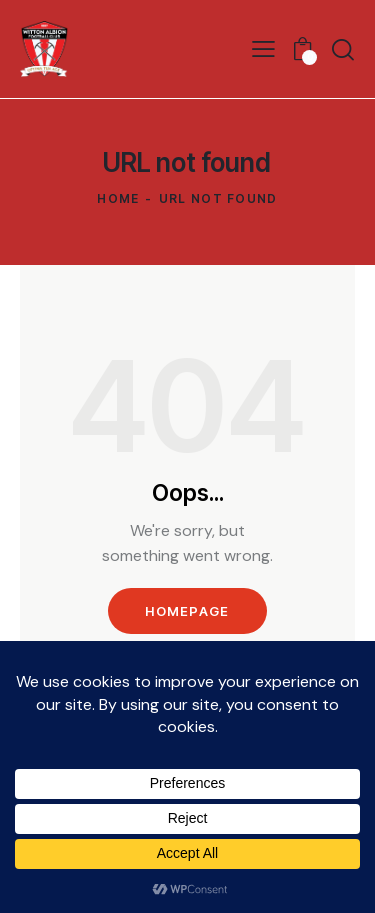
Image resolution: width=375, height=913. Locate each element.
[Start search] (343, 49)
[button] (263, 49)
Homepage (187, 611)
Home (118, 198)
